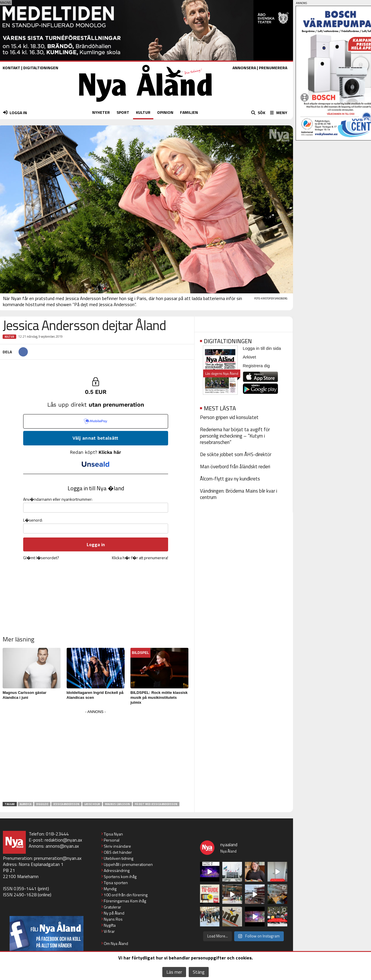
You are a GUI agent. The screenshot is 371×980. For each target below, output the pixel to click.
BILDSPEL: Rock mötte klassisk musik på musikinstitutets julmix (159, 697)
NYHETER (101, 112)
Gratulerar (112, 907)
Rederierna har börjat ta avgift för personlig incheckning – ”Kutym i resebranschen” (235, 436)
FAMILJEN (189, 112)
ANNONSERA (244, 68)
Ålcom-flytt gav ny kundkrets (230, 479)
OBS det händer (118, 852)
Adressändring (117, 870)
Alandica (26, 804)
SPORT (123, 112)
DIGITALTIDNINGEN (41, 68)
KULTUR (143, 112)
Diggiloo (42, 804)
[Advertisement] (96, 756)
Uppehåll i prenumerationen (128, 864)
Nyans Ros (113, 919)
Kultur (9, 337)
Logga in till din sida (262, 348)
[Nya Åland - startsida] (146, 103)
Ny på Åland (114, 913)
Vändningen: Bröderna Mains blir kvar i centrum (239, 494)
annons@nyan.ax (62, 846)
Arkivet (250, 357)
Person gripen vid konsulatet (229, 417)
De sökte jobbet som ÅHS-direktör (236, 454)
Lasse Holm (92, 804)
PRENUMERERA (273, 68)
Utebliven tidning (119, 858)
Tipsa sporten (116, 883)
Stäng (199, 972)
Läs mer (174, 972)
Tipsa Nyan (113, 834)
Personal (112, 840)
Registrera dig (256, 366)
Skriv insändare (117, 846)
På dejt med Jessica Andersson (156, 804)
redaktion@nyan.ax (63, 840)
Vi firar (109, 931)
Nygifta (110, 925)
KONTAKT (11, 68)
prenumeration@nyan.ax (58, 858)
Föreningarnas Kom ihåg (125, 901)
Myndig (110, 889)
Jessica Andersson (66, 804)
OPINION (165, 112)
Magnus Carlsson (117, 804)
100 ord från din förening (126, 895)
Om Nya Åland (116, 943)
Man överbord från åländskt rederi (235, 467)
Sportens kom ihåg (120, 876)
